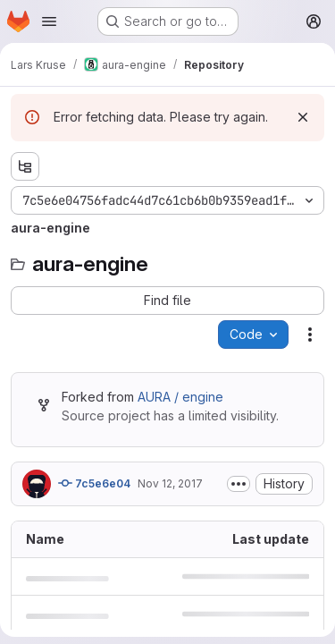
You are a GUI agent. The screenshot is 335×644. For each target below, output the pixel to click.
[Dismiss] (303, 117)
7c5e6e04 (94, 483)
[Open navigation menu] (49, 21)
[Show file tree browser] (25, 166)
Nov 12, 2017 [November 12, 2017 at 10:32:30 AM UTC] (170, 483)
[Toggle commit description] (239, 484)
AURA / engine (180, 397)
